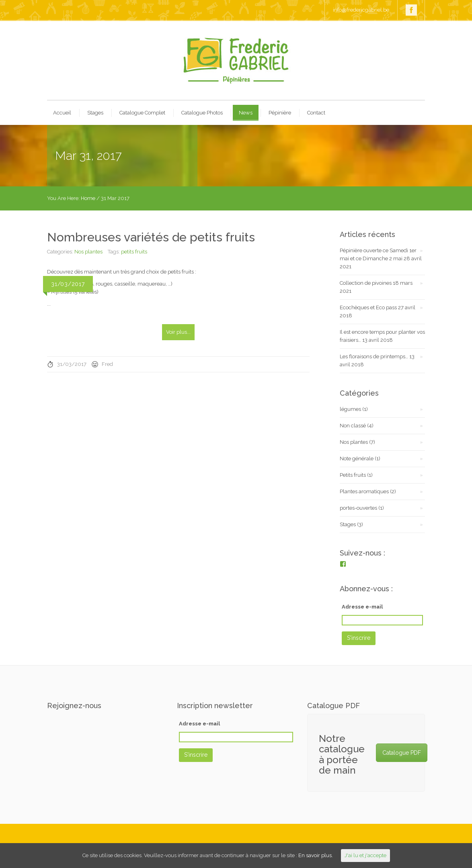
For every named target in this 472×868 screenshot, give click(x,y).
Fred (107, 364)
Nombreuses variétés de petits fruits (151, 237)
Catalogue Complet (142, 113)
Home (88, 198)
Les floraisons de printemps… (374, 356)
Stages (95, 113)
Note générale (357, 459)
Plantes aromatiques (364, 491)
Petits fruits (353, 475)
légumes (350, 409)
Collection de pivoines (366, 283)
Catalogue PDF (402, 753)
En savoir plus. (316, 855)
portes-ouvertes (358, 508)
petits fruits (134, 252)
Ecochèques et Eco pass (368, 307)
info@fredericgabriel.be (361, 10)
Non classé (353, 426)
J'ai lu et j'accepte (365, 855)
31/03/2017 (72, 364)
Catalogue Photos (202, 113)
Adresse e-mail (362, 607)
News (246, 113)
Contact (316, 113)
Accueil (62, 113)
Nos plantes (88, 252)
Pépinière (280, 113)
